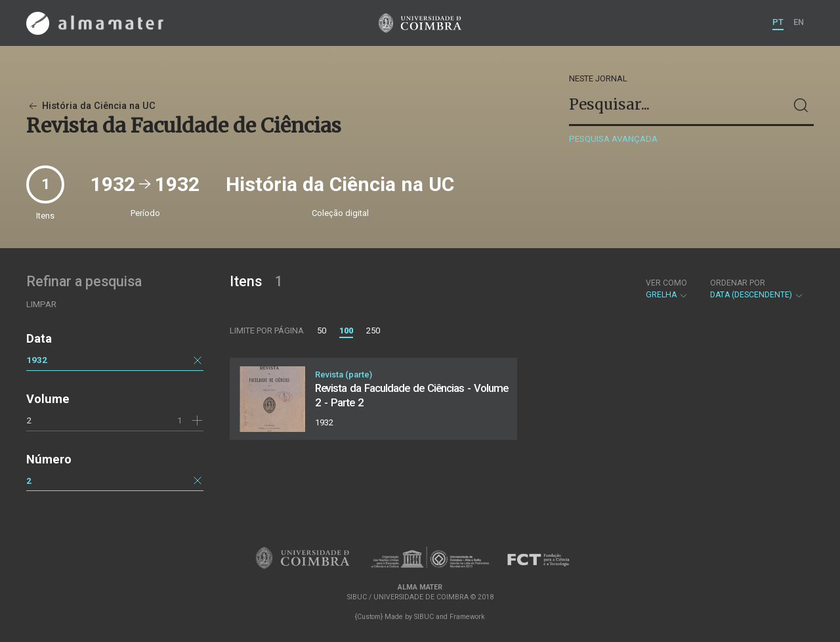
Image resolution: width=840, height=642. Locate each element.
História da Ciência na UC (91, 106)
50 (322, 331)
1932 (37, 360)
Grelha (667, 289)
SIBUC (424, 617)
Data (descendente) (757, 289)
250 (373, 331)
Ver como (666, 283)
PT (778, 22)
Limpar (41, 304)
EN (799, 22)
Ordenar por (738, 283)
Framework (467, 617)
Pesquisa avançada (613, 139)
